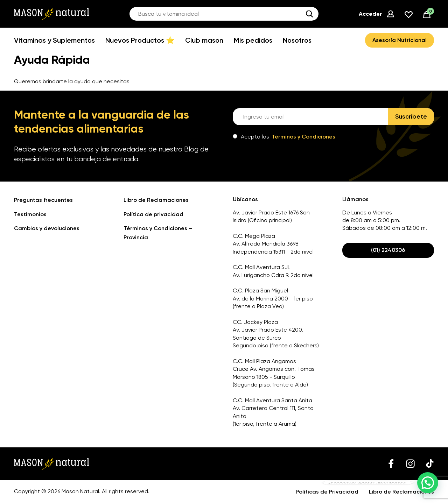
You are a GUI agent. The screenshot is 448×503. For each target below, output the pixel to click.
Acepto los (284, 137)
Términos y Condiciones (303, 137)
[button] (428, 483)
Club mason (204, 40)
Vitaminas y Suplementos (54, 40)
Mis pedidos (253, 40)
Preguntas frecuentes (43, 200)
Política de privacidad (153, 214)
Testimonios (30, 214)
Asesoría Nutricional (400, 40)
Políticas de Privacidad (327, 492)
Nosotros (297, 40)
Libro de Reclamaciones (156, 200)
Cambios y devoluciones (47, 228)
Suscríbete (411, 116)
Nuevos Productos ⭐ (140, 40)
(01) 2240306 (388, 250)
